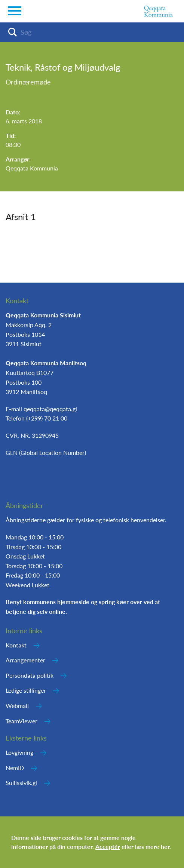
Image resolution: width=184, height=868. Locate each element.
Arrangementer (25, 660)
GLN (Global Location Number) (46, 453)
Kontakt (16, 645)
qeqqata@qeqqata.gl (50, 409)
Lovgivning (19, 752)
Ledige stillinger (26, 690)
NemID (15, 768)
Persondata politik (30, 675)
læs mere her (152, 847)
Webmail (17, 706)
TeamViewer (22, 721)
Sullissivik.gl (21, 783)
